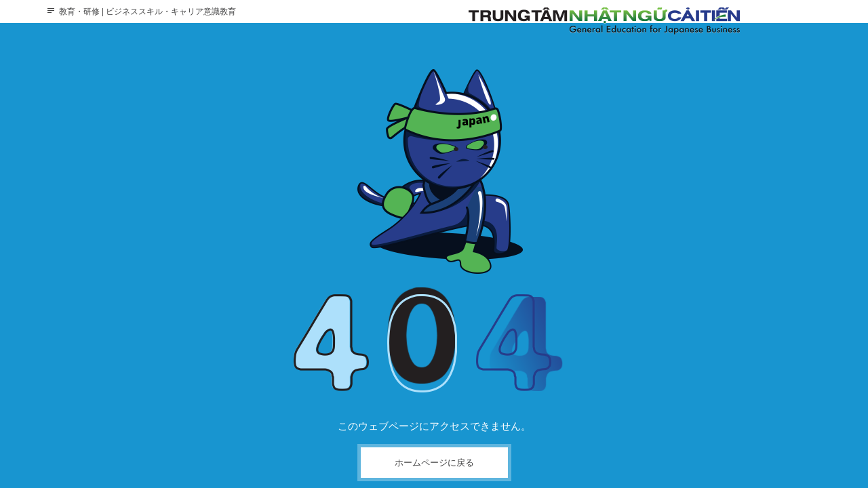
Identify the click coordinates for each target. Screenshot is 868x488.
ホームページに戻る (434, 463)
